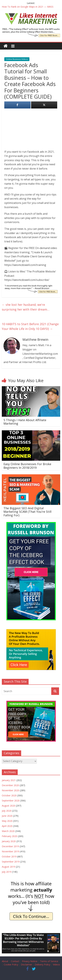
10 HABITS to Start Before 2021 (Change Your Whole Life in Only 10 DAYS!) (30, 326)
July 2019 (7, 872)
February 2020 (10, 836)
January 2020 (9, 841)
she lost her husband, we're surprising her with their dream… (26, 307)
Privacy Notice (30, 961)
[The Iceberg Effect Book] (31, 30)
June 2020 (7, 816)
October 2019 (9, 856)
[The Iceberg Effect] (31, 524)
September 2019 (11, 862)
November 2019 (10, 851)
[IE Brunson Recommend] (31, 287)
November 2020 (10, 790)
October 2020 (9, 795)
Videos (56, 964)
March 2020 (8, 831)
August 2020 (9, 806)
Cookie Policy (11, 964)
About (5, 961)
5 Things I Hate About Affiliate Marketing (25, 422)
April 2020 (7, 826)
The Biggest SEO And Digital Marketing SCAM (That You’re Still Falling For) (27, 512)
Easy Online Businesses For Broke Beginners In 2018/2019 (27, 466)
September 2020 (11, 801)
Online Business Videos (17, 59)
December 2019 (10, 846)
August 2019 (9, 867)
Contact (15, 961)
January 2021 (9, 780)
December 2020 (10, 785)
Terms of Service (49, 961)
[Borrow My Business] (31, 935)
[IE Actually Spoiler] (31, 882)
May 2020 (7, 821)
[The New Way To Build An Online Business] (31, 631)
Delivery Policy (42, 964)
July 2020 (7, 811)
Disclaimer (26, 964)
